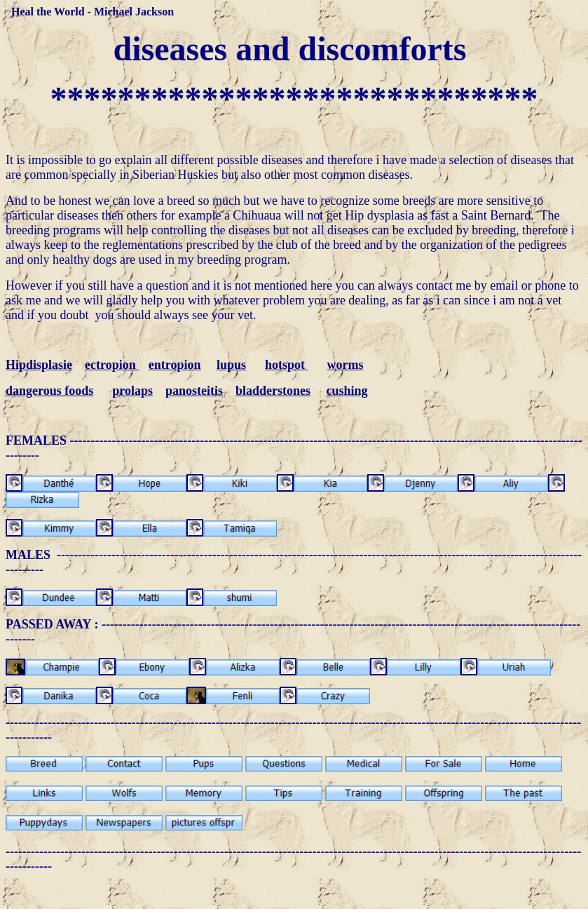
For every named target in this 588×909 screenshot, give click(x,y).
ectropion (112, 365)
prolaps (132, 391)
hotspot (287, 365)
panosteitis (194, 391)
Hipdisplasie (39, 365)
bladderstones (273, 391)
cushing (347, 391)
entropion (175, 365)
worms (345, 365)
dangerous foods (49, 391)
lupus (231, 365)
